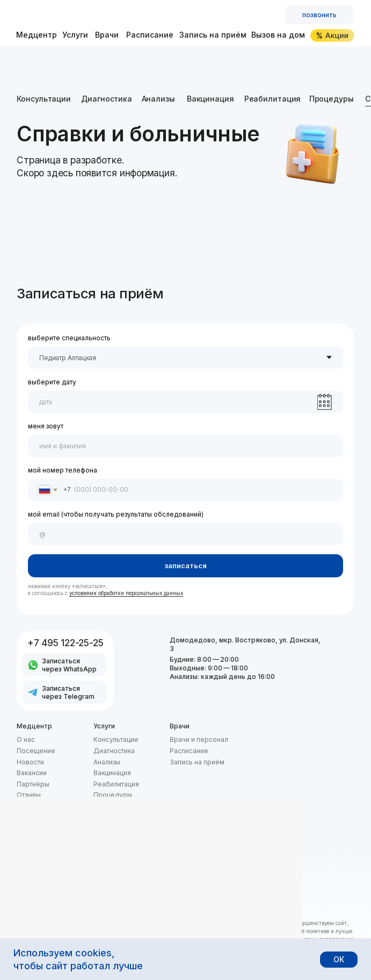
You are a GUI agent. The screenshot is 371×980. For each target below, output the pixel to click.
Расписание (150, 35)
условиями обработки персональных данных (126, 593)
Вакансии (32, 773)
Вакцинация (210, 99)
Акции (103, 839)
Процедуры (332, 99)
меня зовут (46, 426)
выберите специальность (69, 338)
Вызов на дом (278, 35)
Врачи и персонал (199, 739)
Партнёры (33, 784)
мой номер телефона (63, 470)
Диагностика (107, 99)
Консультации (44, 99)
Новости (30, 762)
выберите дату (52, 382)
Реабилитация (273, 99)
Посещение (36, 751)
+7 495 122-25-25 (66, 643)
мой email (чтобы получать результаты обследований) (116, 514)
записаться (185, 566)
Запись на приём (213, 35)
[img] (75, 15)
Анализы (158, 99)
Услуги (75, 35)
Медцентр (37, 35)
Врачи (107, 35)
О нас (26, 739)
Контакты (31, 806)
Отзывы (29, 795)
